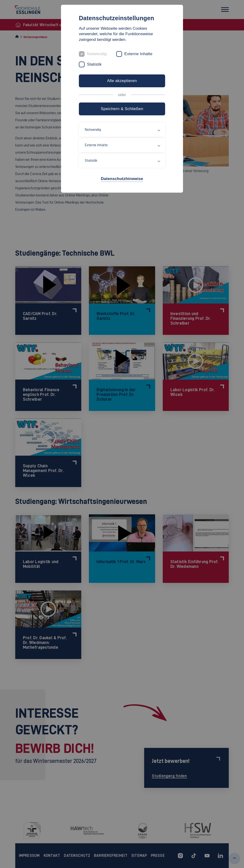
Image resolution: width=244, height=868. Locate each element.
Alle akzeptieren (122, 81)
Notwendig (97, 54)
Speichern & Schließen (122, 109)
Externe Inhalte (138, 54)
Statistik (94, 64)
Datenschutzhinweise (122, 179)
